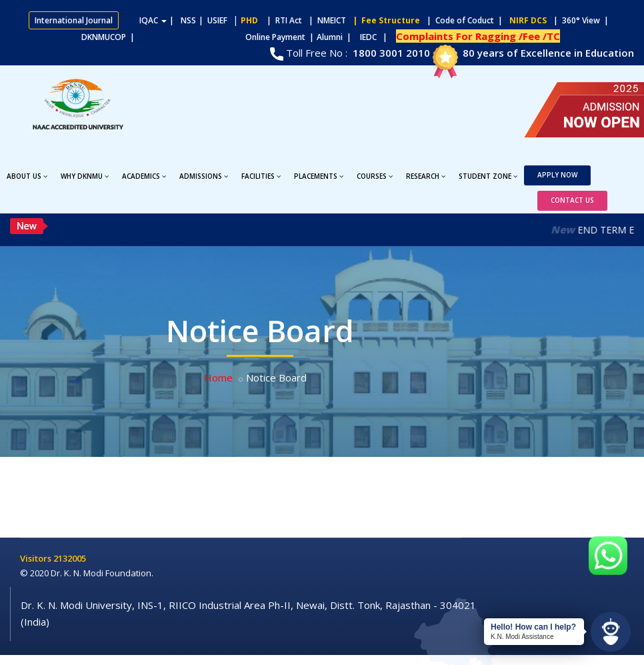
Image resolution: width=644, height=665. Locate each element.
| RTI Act (281, 20)
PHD (249, 20)
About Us (27, 176)
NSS (188, 20)
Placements (319, 176)
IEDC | (377, 37)
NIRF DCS (528, 20)
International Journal (74, 20)
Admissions (204, 176)
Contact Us (572, 200)
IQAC (153, 20)
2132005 (70, 558)
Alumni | (337, 37)
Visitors (37, 558)
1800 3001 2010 (390, 53)
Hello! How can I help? (533, 627)
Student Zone (488, 176)
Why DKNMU (85, 176)
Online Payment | (228, 37)
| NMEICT (325, 20)
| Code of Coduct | (465, 20)
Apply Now (557, 175)
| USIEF (213, 20)
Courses (375, 176)
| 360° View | (581, 20)
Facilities (261, 176)
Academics (144, 176)
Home (218, 378)
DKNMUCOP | (110, 37)
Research (426, 176)
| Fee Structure (384, 20)
